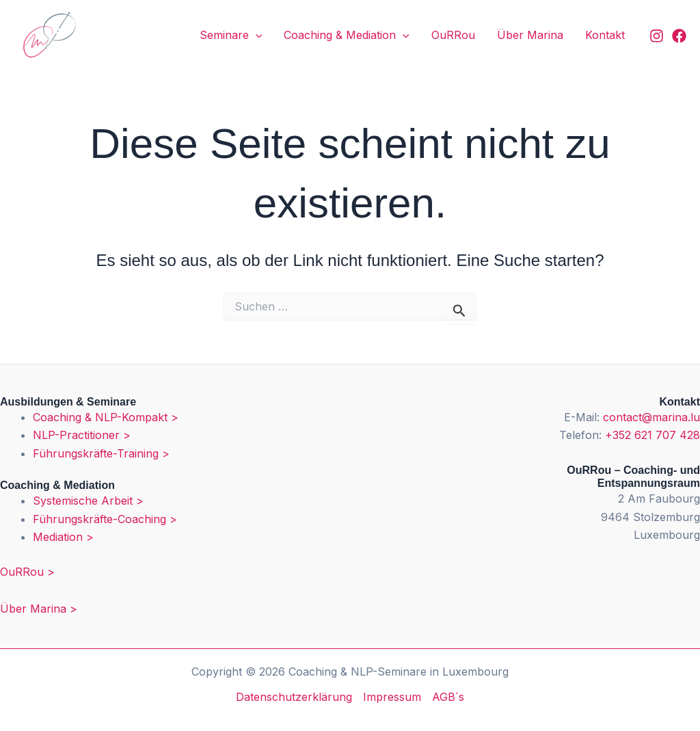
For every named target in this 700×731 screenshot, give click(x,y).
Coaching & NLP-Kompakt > (106, 417)
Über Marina (530, 35)
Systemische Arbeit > (88, 501)
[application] (256, 36)
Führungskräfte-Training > (101, 453)
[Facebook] (679, 36)
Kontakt (605, 35)
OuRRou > (27, 572)
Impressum (392, 697)
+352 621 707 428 (652, 435)
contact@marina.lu (651, 417)
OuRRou (453, 35)
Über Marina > (39, 609)
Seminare (231, 36)
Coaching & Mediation (347, 36)
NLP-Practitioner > (82, 435)
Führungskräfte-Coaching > (105, 519)
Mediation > (63, 537)
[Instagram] (657, 36)
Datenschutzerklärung (294, 697)
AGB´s (448, 697)
